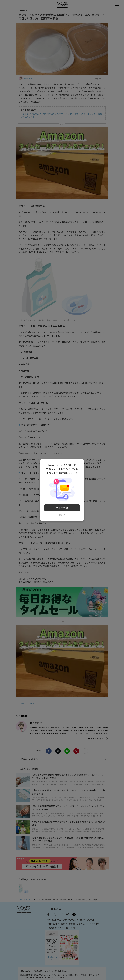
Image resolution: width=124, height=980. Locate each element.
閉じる (62, 514)
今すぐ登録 (62, 507)
